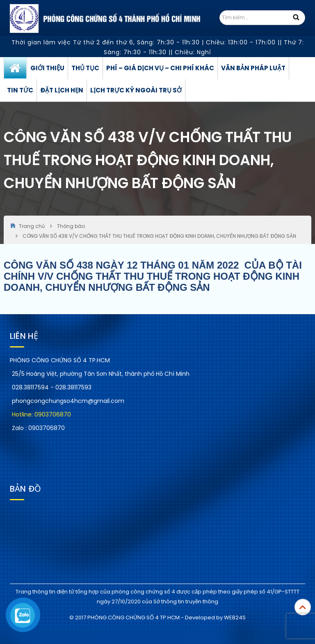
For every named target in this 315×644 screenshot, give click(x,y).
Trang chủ (15, 68)
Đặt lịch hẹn (62, 90)
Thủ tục (85, 68)
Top (303, 607)
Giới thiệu (47, 68)
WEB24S (235, 618)
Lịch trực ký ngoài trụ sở (136, 90)
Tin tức (20, 90)
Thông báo (71, 226)
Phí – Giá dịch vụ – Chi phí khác (160, 68)
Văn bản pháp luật (253, 68)
